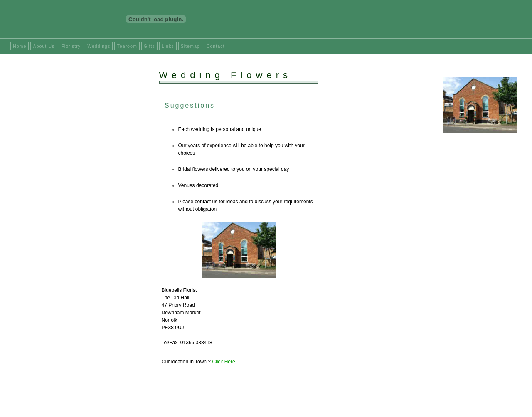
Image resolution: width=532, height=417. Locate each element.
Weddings (99, 46)
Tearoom (127, 46)
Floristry (71, 46)
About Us (44, 46)
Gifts (149, 46)
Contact (216, 46)
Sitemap (190, 46)
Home (20, 46)
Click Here (223, 362)
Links (168, 46)
